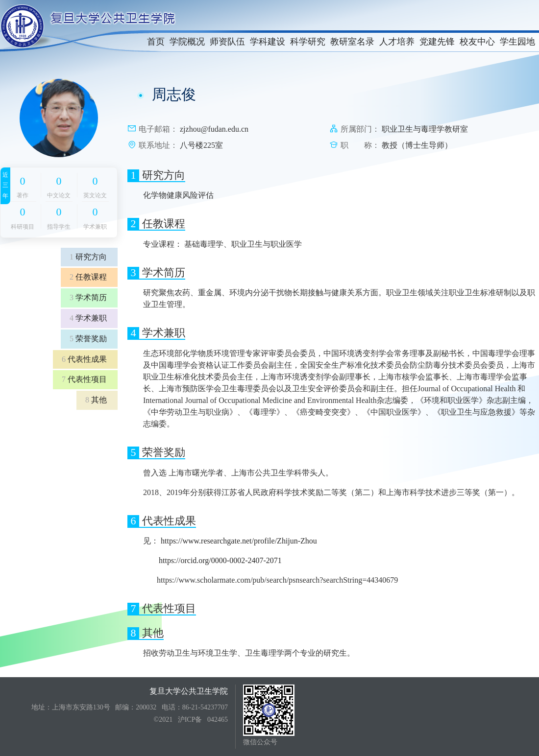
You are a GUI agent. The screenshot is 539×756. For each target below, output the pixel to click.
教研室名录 (352, 42)
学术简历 (88, 297)
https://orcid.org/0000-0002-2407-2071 (220, 560)
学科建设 (268, 42)
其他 (96, 400)
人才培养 (397, 42)
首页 (156, 42)
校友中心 (477, 42)
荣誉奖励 (88, 339)
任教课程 (88, 277)
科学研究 (308, 42)
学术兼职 (88, 318)
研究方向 (88, 257)
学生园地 (517, 42)
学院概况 (187, 42)
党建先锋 (437, 42)
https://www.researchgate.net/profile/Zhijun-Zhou (239, 541)
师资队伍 (227, 42)
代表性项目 (84, 379)
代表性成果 (84, 359)
